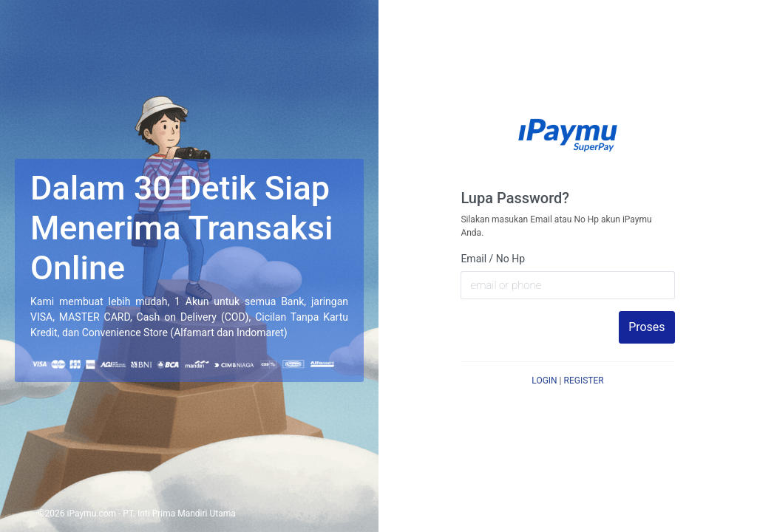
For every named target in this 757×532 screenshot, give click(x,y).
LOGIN (544, 381)
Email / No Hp (493, 259)
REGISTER (584, 381)
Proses (646, 327)
